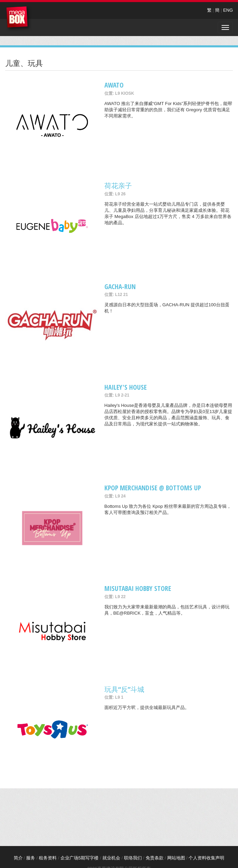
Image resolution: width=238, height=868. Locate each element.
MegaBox (19, 19)
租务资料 (48, 858)
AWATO (114, 85)
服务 (31, 858)
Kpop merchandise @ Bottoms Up (153, 488)
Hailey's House (126, 387)
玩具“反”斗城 (124, 689)
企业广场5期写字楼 (80, 858)
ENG (228, 10)
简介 (18, 858)
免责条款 (155, 858)
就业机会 (111, 858)
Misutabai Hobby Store (138, 588)
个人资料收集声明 (206, 858)
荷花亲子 (118, 186)
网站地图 (176, 858)
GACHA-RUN (120, 287)
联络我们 (133, 858)
